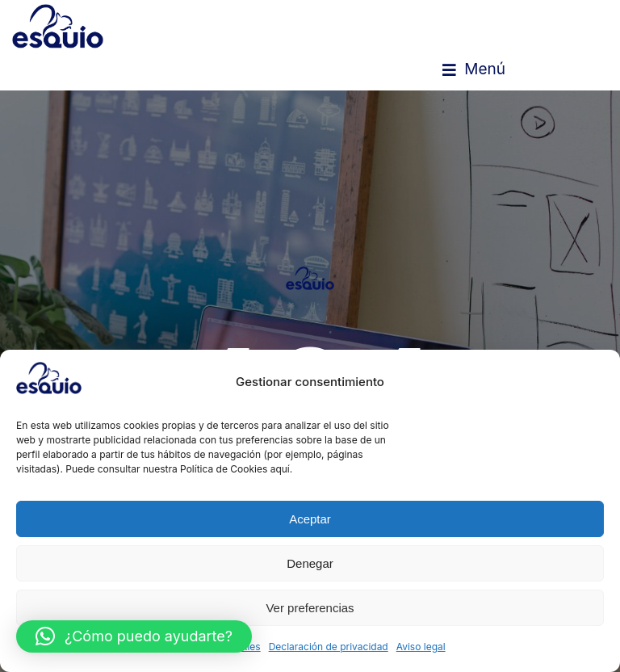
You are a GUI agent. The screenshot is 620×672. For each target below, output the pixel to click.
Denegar (310, 563)
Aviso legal (421, 647)
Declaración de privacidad (329, 647)
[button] (474, 69)
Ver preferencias (310, 608)
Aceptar (310, 519)
